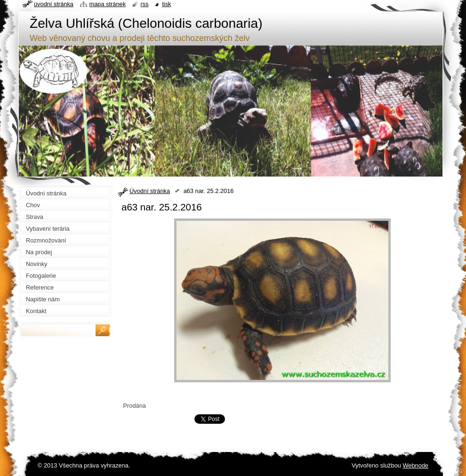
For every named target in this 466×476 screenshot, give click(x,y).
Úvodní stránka (150, 191)
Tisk (166, 4)
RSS (145, 4)
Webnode (415, 465)
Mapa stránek (108, 4)
